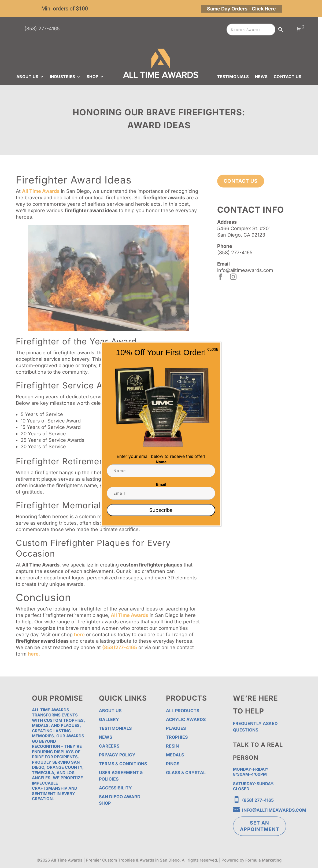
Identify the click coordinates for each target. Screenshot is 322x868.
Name (161, 462)
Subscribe (161, 510)
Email (161, 484)
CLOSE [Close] (213, 350)
